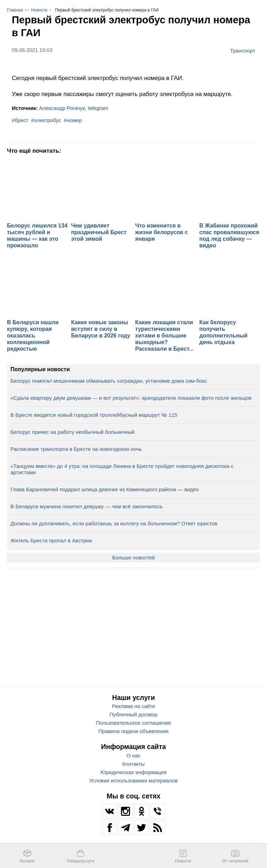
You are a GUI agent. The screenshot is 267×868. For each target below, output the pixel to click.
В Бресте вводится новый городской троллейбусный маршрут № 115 (94, 415)
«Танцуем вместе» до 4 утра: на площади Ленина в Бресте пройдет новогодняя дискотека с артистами (122, 469)
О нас (133, 755)
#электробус (46, 120)
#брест (20, 120)
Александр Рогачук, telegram (74, 108)
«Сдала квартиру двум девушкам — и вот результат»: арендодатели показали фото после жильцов (131, 398)
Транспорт (243, 50)
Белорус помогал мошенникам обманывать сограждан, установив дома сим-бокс (109, 381)
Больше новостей (134, 558)
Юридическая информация (133, 772)
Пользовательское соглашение (133, 723)
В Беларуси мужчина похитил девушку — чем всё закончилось (86, 506)
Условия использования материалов (133, 781)
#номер (73, 120)
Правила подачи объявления (133, 731)
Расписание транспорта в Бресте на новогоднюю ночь (76, 449)
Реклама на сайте (133, 706)
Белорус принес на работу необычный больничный (72, 432)
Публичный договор (133, 714)
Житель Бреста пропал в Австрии (51, 540)
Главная (15, 10)
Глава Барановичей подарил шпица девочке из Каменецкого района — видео (105, 489)
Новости (39, 10)
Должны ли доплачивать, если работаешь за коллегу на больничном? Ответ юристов (114, 523)
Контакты (134, 764)
